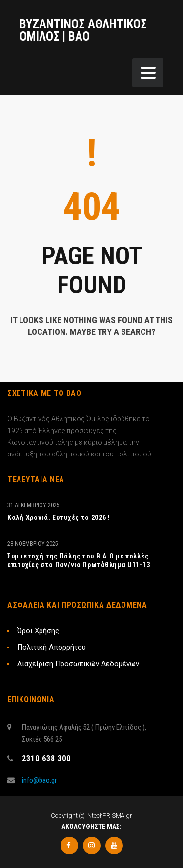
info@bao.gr (39, 780)
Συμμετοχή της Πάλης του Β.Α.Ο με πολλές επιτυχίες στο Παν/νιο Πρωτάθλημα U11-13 (79, 560)
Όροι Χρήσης (38, 631)
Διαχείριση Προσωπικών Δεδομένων (78, 664)
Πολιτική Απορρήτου (51, 647)
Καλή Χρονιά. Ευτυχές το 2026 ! (59, 517)
